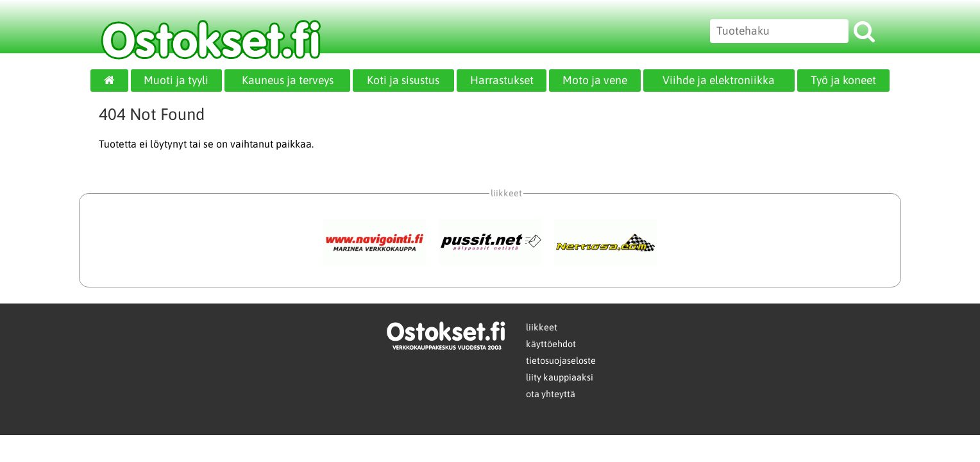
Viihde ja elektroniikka (719, 80)
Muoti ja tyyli (176, 80)
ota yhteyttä (551, 394)
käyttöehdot (551, 344)
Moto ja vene (595, 80)
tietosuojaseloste (561, 361)
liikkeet (542, 327)
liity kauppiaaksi (560, 377)
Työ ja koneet (843, 80)
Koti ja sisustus (403, 80)
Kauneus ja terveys (288, 80)
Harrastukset (502, 80)
